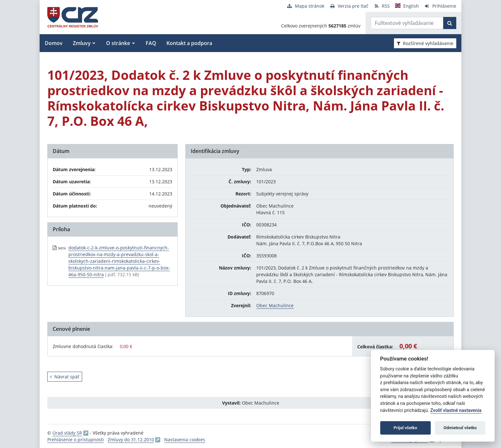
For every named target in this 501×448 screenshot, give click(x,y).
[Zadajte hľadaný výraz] (407, 23)
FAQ (151, 43)
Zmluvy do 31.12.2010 (131, 440)
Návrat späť (65, 377)
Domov (54, 43)
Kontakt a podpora (189, 43)
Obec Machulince (275, 305)
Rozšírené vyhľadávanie (425, 43)
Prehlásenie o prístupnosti (76, 440)
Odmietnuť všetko (460, 428)
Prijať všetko (405, 428)
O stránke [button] (118, 43)
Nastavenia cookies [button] (185, 440)
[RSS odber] (382, 6)
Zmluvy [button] (82, 43)
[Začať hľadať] (450, 23)
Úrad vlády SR (67, 433)
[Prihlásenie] (440, 6)
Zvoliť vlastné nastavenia (456, 410)
